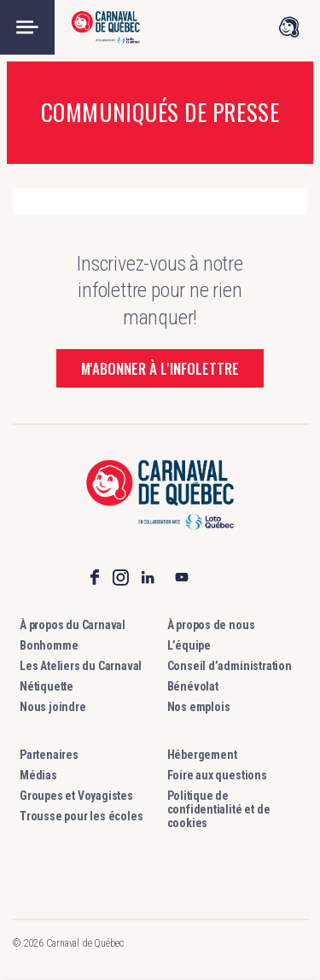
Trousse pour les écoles (81, 816)
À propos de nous (211, 625)
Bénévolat (193, 686)
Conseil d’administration (230, 666)
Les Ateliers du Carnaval (81, 666)
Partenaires (49, 755)
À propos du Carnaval (73, 625)
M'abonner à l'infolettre (160, 368)
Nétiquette (47, 686)
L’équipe (189, 645)
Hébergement (202, 755)
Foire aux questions (217, 775)
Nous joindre (53, 707)
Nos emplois (199, 707)
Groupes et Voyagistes (76, 796)
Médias (38, 775)
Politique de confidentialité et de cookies (219, 809)
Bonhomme (49, 645)
